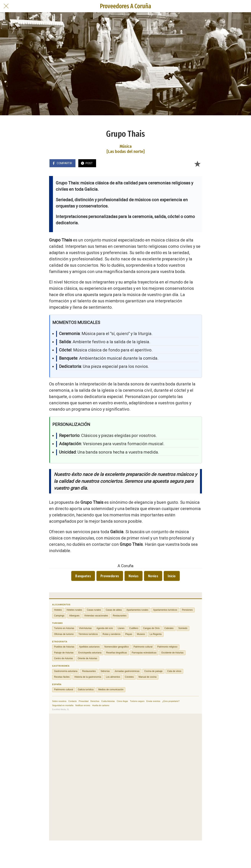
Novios (153, 576)
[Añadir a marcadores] (197, 164)
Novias (134, 576)
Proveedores (110, 576)
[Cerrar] (6, 6)
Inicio (172, 576)
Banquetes (83, 576)
